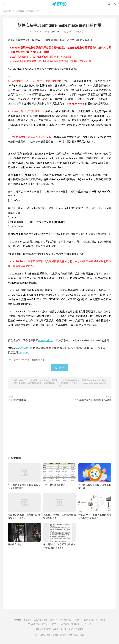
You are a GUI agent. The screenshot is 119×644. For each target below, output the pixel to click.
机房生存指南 (14, 544)
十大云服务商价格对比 (54, 485)
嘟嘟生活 (75, 624)
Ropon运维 (101, 620)
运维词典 (54, 620)
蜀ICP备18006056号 (76, 635)
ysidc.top (24, 353)
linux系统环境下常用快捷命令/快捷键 (93, 400)
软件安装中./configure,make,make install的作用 (60, 25)
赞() (59, 368)
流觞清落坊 (89, 620)
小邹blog (78, 620)
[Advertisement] (59, 430)
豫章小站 (46, 624)
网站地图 (63, 635)
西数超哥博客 (59, 4)
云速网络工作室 (41, 620)
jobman (55, 624)
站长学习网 (86, 624)
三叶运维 (65, 624)
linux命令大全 (66, 620)
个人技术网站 (34, 624)
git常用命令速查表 (17, 400)
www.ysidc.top (46, 340)
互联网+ (31, 11)
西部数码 (28, 620)
